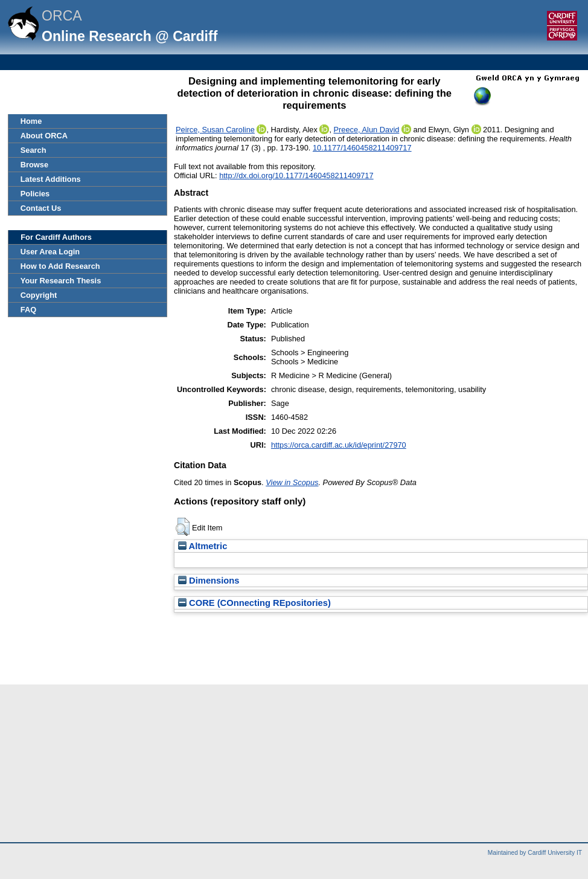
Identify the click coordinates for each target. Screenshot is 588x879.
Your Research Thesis (61, 281)
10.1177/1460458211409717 (362, 148)
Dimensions (209, 581)
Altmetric (203, 546)
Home (31, 121)
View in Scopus (292, 482)
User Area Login (50, 252)
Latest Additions (51, 179)
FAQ (28, 310)
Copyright (39, 295)
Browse (34, 165)
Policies (35, 194)
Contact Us (41, 208)
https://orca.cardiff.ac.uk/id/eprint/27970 (339, 445)
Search (34, 150)
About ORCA (44, 136)
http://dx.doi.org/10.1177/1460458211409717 (296, 175)
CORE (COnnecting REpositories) (254, 603)
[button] (183, 527)
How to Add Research (60, 266)
